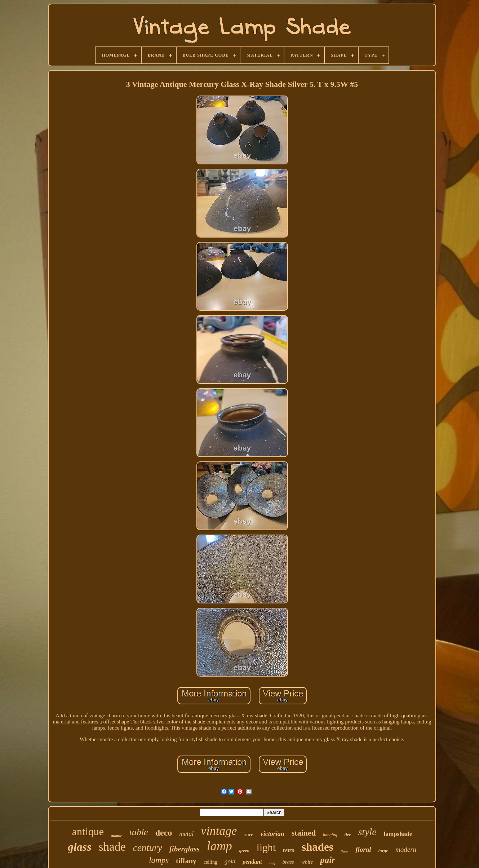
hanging (330, 835)
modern (406, 849)
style (367, 832)
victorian (272, 834)
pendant (252, 862)
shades (318, 847)
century (148, 848)
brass (288, 862)
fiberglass (185, 849)
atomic (117, 836)
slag (272, 863)
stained (304, 833)
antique (88, 831)
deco (164, 833)
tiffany (186, 861)
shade (112, 847)
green (244, 851)
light (266, 847)
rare (249, 835)
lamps (159, 860)
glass (80, 847)
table (139, 832)
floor (344, 851)
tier (347, 835)
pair (328, 860)
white (307, 862)
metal (186, 834)
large (383, 851)
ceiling (210, 862)
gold (230, 861)
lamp (219, 846)
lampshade (398, 834)
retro (289, 850)
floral (363, 849)
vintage (219, 831)
